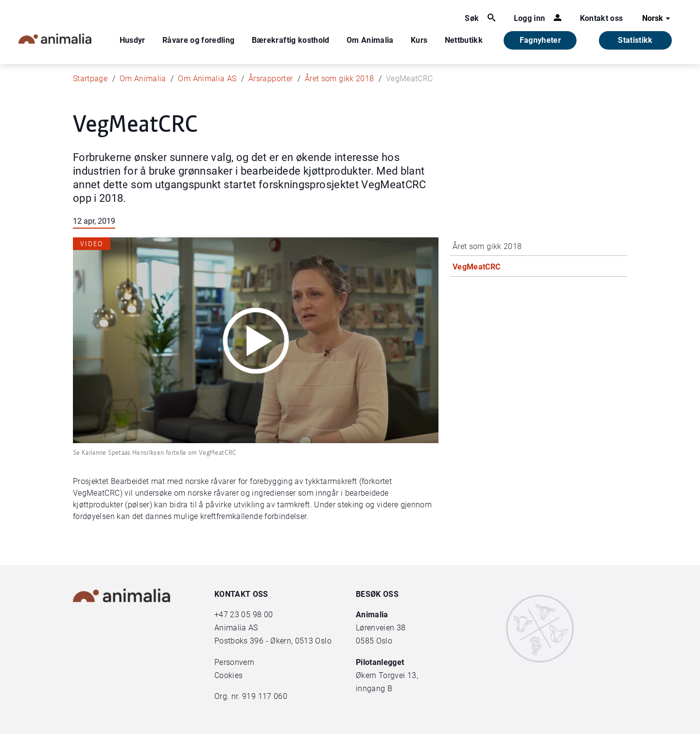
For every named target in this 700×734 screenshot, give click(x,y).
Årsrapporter (271, 79)
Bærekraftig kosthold (291, 40)
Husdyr (132, 40)
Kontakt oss (602, 18)
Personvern (235, 662)
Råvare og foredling (199, 40)
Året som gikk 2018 (339, 79)
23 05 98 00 (251, 615)
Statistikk (635, 40)
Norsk (657, 18)
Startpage (90, 79)
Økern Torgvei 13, (388, 675)
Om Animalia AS (207, 79)
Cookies (228, 675)
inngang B (374, 689)
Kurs (419, 40)
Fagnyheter (541, 40)
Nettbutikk (464, 40)
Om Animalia (370, 40)
